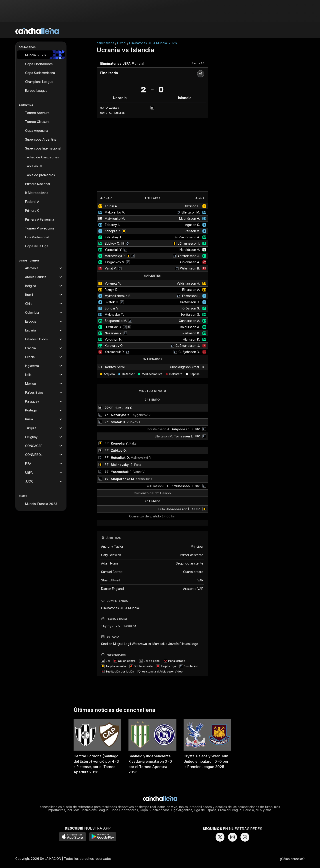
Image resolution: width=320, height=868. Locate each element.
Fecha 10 (198, 63)
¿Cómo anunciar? (292, 859)
